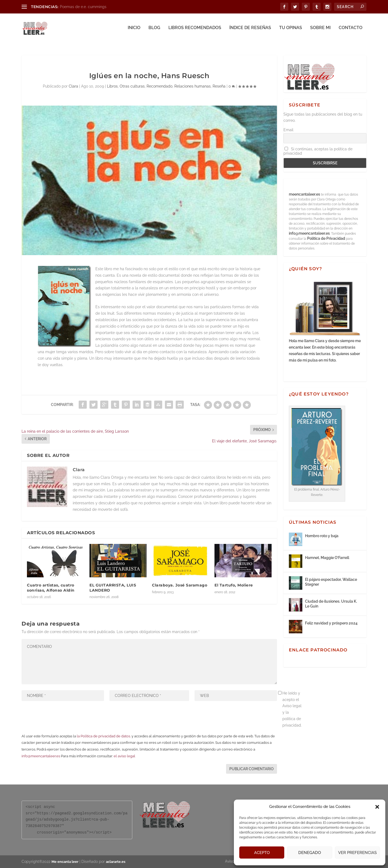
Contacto (351, 29)
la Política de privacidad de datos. (104, 736)
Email (288, 130)
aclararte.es (116, 862)
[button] (377, 807)
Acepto (262, 853)
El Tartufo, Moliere (234, 585)
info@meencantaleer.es (41, 756)
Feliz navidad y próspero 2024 (331, 623)
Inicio (134, 29)
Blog (154, 29)
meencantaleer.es (305, 194)
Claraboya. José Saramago (180, 585)
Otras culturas (132, 86)
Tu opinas (291, 29)
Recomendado (160, 86)
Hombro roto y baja (322, 536)
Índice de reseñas (250, 29)
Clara (73, 86)
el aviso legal (124, 756)
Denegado (310, 853)
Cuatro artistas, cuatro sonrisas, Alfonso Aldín (51, 588)
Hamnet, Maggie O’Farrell (327, 558)
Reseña (219, 86)
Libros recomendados (195, 29)
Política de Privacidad (326, 238)
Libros (112, 86)
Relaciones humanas (193, 86)
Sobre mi (320, 29)
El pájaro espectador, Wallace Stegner (331, 582)
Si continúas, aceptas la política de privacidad (318, 151)
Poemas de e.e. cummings (83, 7)
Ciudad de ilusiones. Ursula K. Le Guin (331, 604)
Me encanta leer (65, 862)
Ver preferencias (357, 853)
